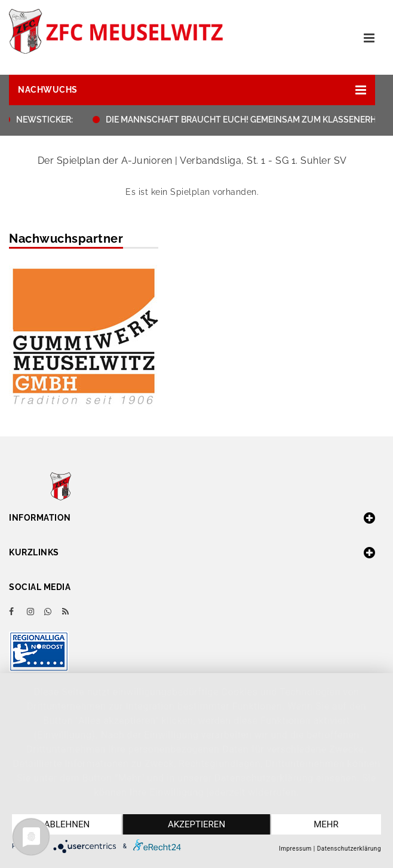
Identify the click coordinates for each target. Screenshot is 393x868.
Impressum (295, 849)
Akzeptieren (196, 824)
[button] (192, 90)
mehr (326, 824)
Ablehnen (67, 824)
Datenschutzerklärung (349, 849)
